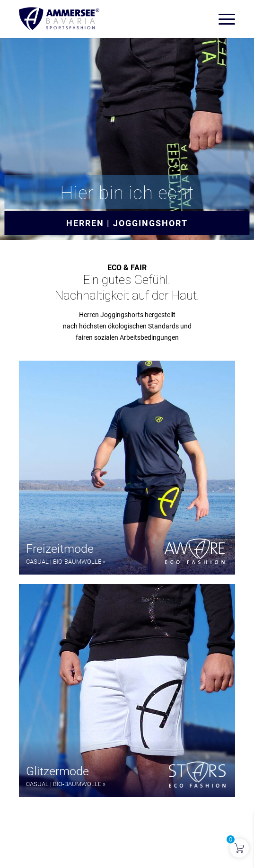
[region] (127, 579)
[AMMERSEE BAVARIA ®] (105, 19)
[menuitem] (222, 19)
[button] (127, 468)
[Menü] (222, 19)
